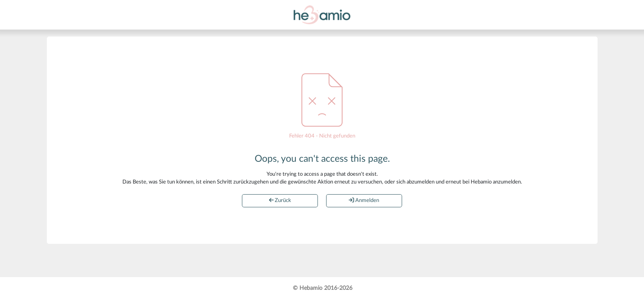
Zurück (280, 200)
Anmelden (364, 200)
